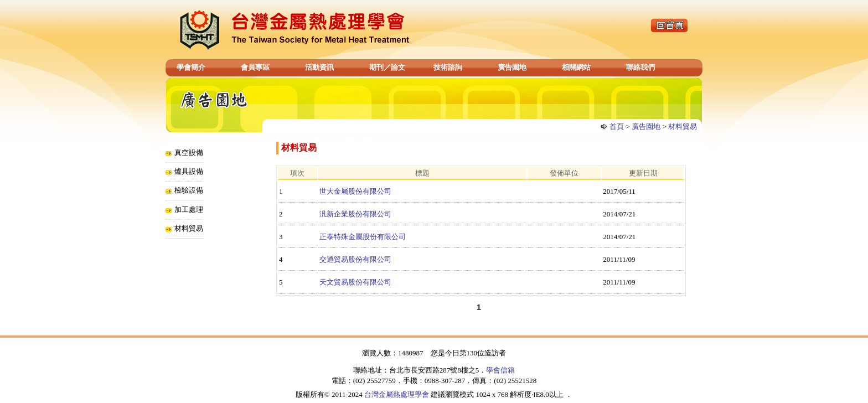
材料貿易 (683, 126)
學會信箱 (500, 370)
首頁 (617, 126)
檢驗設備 (189, 190)
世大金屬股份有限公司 (355, 191)
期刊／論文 (387, 67)
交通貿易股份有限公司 (355, 259)
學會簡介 (191, 67)
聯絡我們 (640, 67)
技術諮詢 (448, 67)
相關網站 (576, 67)
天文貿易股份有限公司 (355, 282)
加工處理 (189, 210)
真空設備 (189, 153)
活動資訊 (319, 67)
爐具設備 (189, 171)
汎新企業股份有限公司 (355, 214)
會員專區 (255, 67)
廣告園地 (512, 67)
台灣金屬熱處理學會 (397, 394)
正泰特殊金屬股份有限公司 (363, 237)
